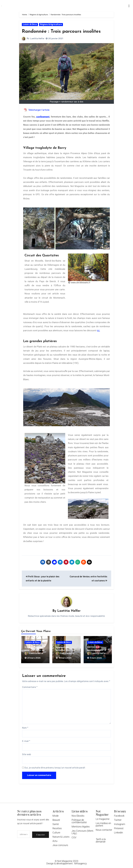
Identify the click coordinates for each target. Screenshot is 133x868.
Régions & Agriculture (51, 24)
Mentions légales (81, 825)
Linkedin (118, 831)
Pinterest (119, 827)
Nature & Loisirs (61, 835)
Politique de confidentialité (79, 820)
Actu (55, 839)
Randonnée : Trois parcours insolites (66, 31)
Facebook (119, 814)
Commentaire (30, 686)
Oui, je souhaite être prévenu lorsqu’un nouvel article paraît (54, 766)
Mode (56, 814)
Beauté (56, 818)
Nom (25, 726)
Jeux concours (60, 844)
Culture (56, 831)
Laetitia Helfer (37, 39)
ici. (98, 330)
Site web (27, 753)
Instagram (120, 823)
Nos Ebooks (78, 814)
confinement (43, 117)
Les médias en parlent (103, 823)
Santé (56, 823)
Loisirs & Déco (30, 24)
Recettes (57, 827)
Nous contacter (104, 828)
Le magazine (103, 817)
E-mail (26, 740)
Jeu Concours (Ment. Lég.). (83, 830)
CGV (74, 836)
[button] (129, 6)
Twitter (118, 818)
